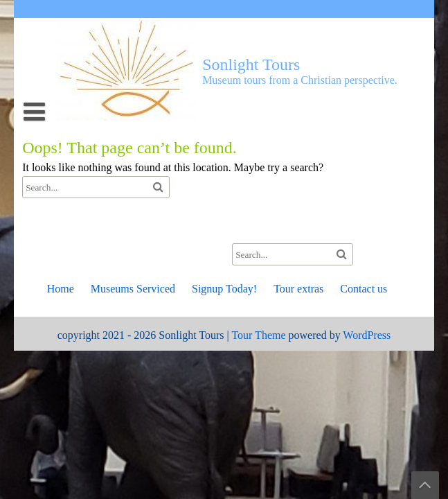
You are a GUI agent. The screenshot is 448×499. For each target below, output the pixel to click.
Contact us (364, 289)
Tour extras (55, 217)
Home (61, 289)
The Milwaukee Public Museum (112, 217)
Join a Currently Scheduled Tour (113, 217)
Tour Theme (258, 335)
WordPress (367, 335)
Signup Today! (224, 289)
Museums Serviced (133, 289)
